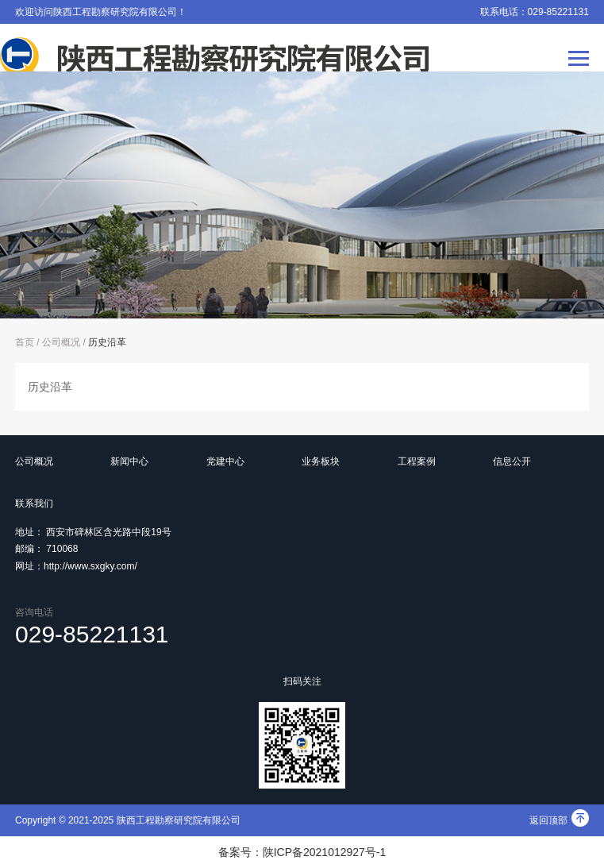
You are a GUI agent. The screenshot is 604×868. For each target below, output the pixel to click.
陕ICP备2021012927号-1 (325, 852)
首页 (25, 342)
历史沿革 (107, 342)
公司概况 (61, 342)
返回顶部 (559, 820)
